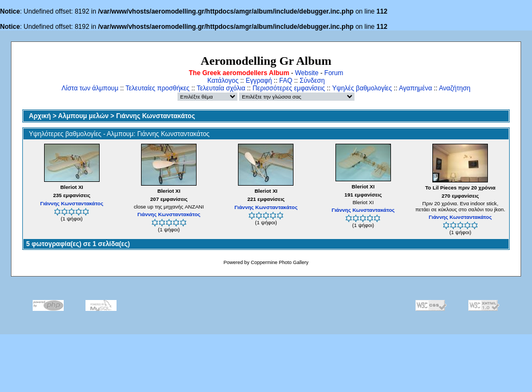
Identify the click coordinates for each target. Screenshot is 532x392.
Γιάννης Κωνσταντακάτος (155, 116)
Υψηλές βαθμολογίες (362, 88)
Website (307, 73)
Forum (334, 73)
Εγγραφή (259, 81)
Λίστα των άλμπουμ (90, 88)
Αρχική (40, 116)
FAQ (286, 81)
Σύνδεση (312, 81)
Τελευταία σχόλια (221, 88)
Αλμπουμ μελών (84, 116)
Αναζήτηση (455, 88)
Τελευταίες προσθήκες (157, 88)
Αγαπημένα (415, 88)
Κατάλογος (223, 81)
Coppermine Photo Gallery (279, 262)
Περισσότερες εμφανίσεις (289, 88)
